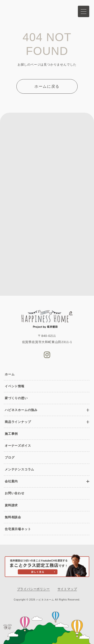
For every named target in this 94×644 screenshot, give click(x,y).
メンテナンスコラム (19, 469)
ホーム (10, 374)
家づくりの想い (16, 398)
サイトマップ (67, 589)
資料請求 (11, 505)
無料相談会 (13, 517)
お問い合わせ (15, 493)
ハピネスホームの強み (21, 410)
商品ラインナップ (18, 422)
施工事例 (11, 434)
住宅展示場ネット (18, 529)
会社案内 (11, 481)
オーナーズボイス (18, 446)
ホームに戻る (47, 86)
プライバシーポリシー (33, 589)
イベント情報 (15, 386)
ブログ (10, 458)
